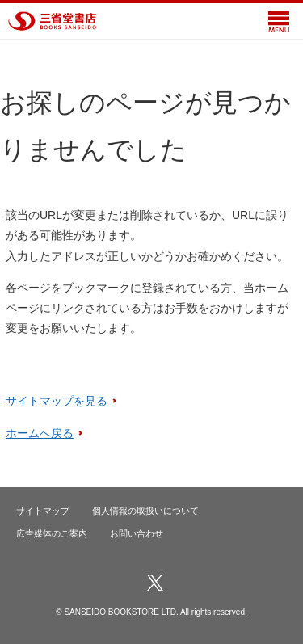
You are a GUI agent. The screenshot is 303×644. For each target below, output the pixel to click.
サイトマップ (43, 511)
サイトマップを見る (57, 401)
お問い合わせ (137, 533)
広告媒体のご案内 (52, 533)
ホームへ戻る (40, 433)
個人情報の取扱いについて (145, 511)
